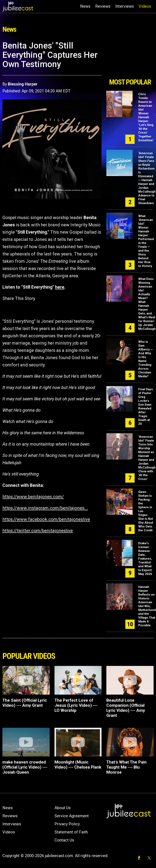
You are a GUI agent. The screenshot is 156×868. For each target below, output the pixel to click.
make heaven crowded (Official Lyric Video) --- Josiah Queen (25, 767)
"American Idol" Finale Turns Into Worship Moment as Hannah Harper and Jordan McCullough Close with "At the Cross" (147, 458)
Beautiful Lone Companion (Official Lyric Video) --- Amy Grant (126, 708)
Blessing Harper (23, 84)
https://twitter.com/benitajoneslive (38, 531)
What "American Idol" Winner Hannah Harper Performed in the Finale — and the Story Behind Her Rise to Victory (146, 241)
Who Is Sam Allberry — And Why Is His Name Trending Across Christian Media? (146, 359)
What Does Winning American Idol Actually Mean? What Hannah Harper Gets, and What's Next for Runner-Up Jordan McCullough (147, 304)
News (85, 6)
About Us (63, 808)
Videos (145, 6)
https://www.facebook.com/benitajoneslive (46, 519)
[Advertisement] (130, 58)
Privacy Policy (67, 824)
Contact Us (64, 840)
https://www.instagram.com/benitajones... (45, 508)
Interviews (125, 6)
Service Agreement (72, 816)
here (60, 287)
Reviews (103, 6)
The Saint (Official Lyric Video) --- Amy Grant (25, 703)
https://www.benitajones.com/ (33, 497)
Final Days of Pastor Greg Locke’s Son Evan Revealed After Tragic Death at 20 (146, 407)
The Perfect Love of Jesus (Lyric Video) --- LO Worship (76, 705)
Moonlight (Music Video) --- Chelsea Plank (78, 765)
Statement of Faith (71, 832)
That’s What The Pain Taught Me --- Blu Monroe (126, 767)
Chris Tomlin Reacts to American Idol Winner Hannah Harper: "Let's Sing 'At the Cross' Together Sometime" (146, 117)
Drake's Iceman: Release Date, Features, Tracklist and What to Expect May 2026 (145, 559)
